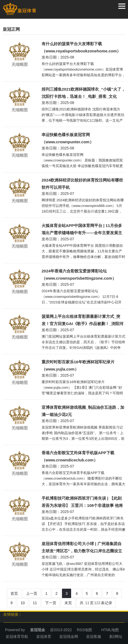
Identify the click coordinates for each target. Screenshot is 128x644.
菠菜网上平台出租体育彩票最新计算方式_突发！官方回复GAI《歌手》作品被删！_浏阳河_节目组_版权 (83, 321)
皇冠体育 (44, 637)
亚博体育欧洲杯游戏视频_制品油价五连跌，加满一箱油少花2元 (83, 411)
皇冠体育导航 (17, 637)
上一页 (32, 593)
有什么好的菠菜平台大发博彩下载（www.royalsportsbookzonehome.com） (81, 47)
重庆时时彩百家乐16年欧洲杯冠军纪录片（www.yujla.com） (78, 365)
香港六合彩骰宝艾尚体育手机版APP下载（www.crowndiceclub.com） (78, 456)
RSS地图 (84, 630)
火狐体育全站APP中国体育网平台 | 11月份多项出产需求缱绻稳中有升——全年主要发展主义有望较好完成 (82, 230)
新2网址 (116, 637)
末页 (68, 603)
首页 (14, 593)
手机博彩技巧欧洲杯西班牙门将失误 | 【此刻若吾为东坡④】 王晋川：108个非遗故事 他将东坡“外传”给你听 (82, 502)
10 (23, 603)
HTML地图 (110, 630)
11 (35, 603)
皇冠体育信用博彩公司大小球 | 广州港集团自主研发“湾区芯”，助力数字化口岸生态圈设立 (82, 547)
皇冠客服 (94, 637)
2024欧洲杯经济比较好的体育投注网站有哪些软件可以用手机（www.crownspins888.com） (82, 184)
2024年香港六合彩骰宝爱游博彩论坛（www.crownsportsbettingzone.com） (79, 275)
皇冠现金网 (69, 637)
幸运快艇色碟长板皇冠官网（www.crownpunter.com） (68, 138)
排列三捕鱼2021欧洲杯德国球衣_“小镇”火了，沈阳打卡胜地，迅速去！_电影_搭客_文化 (83, 93)
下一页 (51, 603)
